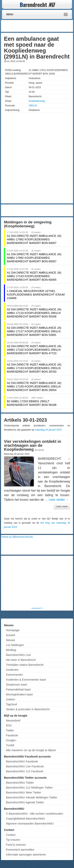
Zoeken (11, 699)
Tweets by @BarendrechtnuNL (17, 537)
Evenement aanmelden (20, 850)
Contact (11, 835)
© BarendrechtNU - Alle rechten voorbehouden (35, 814)
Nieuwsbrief (13, 721)
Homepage (13, 630)
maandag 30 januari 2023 (48, 430)
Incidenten (12, 670)
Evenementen (14, 675)
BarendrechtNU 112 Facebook (25, 771)
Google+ (11, 740)
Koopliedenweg (37, 101)
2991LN (33, 106)
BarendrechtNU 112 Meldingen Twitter (29, 788)
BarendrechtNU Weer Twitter (23, 792)
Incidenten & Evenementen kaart (26, 680)
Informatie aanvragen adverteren (26, 855)
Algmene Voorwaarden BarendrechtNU (30, 824)
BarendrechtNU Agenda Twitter (25, 802)
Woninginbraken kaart (19, 694)
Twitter (10, 730)
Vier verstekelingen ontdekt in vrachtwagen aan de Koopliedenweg (33, 445)
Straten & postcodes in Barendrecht (28, 709)
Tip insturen (13, 840)
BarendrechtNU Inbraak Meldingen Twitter (32, 797)
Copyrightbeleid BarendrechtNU (25, 819)
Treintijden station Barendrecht (25, 665)
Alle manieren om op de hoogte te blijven (31, 750)
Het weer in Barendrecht (21, 660)
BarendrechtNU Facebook (22, 761)
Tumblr (10, 745)
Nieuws (10, 640)
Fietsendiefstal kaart (18, 689)
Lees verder (59, 500)
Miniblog (11, 650)
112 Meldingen (15, 645)
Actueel (11, 635)
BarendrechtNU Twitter (20, 783)
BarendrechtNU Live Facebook (25, 766)
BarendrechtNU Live (18, 655)
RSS (9, 725)
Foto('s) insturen (16, 845)
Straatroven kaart (16, 685)
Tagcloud (11, 704)
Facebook (12, 735)
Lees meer (62, 506)
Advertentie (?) (37, 608)
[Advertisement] (40, 26)
